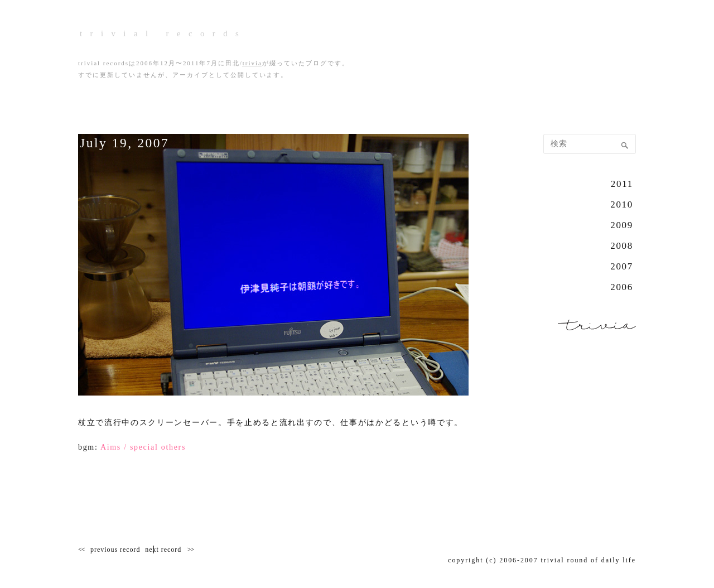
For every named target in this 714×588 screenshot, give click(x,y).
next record (186, 550)
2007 (622, 266)
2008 (622, 246)
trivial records (258, 33)
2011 (622, 184)
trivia (252, 63)
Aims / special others (143, 447)
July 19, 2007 (137, 141)
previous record (115, 550)
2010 (622, 204)
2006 (622, 287)
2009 (622, 225)
